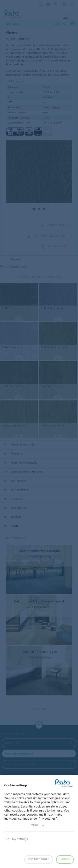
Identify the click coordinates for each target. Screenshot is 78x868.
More (38, 825)
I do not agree (39, 859)
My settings (16, 839)
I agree (65, 859)
